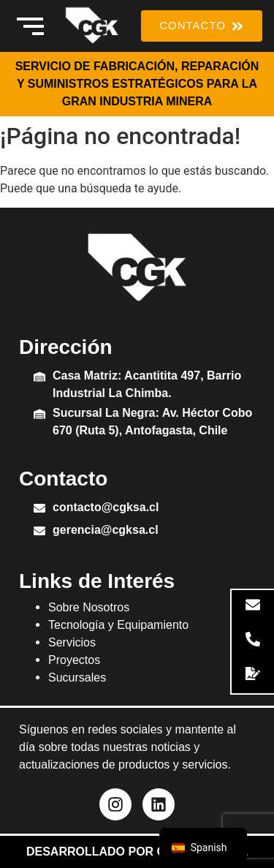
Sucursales (77, 678)
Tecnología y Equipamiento (118, 625)
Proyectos (74, 660)
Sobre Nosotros (89, 607)
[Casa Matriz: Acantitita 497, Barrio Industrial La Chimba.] (39, 378)
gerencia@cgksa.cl (106, 530)
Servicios (72, 642)
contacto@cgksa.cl (106, 507)
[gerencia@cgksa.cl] (39, 532)
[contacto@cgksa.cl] (39, 509)
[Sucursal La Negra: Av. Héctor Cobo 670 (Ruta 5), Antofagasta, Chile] (39, 415)
